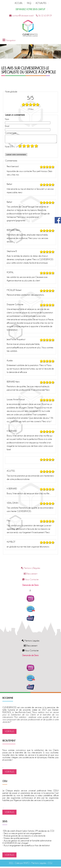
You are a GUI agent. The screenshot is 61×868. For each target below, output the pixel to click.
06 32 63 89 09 (44, 16)
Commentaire (11, 133)
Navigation (11, 40)
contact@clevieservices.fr (21, 16)
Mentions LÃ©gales (30, 570)
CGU (50, 865)
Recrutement (30, 575)
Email (7, 126)
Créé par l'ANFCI (22, 865)
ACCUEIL (19, 3)
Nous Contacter (30, 581)
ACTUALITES (41, 3)
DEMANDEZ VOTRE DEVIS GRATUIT (30, 9)
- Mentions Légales (38, 865)
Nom (7, 119)
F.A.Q (29, 3)
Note (9, 148)
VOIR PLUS (9, 733)
